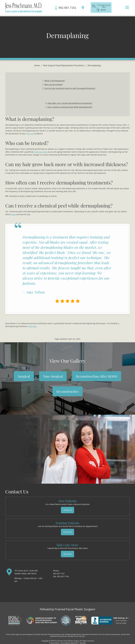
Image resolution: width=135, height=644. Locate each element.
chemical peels (40, 152)
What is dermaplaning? (55, 81)
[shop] (101, 7)
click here (32, 326)
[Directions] (84, 8)
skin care (30, 134)
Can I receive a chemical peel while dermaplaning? (70, 107)
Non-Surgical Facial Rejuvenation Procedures (64, 65)
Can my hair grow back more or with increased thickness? (70, 88)
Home (37, 65)
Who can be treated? (54, 84)
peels (13, 214)
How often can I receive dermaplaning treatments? (70, 103)
